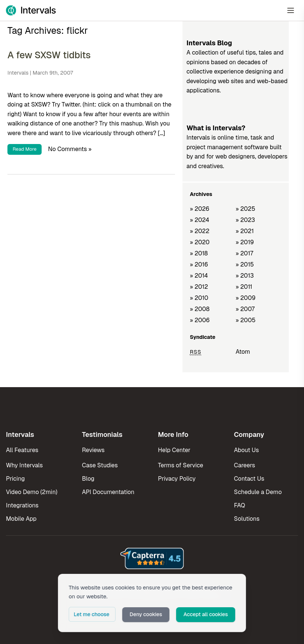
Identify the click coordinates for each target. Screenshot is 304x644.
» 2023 (245, 220)
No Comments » (70, 149)
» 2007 (245, 309)
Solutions (247, 519)
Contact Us (249, 479)
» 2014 (199, 276)
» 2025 (245, 209)
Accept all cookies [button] (207, 615)
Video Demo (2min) (32, 492)
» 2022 (200, 231)
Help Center (174, 450)
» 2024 (200, 220)
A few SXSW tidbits (49, 55)
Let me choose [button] (91, 615)
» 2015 (245, 264)
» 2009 (246, 298)
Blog (88, 479)
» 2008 (200, 309)
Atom (243, 352)
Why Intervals (24, 465)
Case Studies (100, 465)
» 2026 (200, 209)
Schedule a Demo (258, 492)
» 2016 (199, 264)
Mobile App (21, 519)
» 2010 (199, 298)
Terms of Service (181, 465)
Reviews (93, 450)
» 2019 (245, 242)
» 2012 (199, 287)
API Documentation (108, 492)
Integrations (22, 505)
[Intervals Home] (31, 10)
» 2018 (199, 253)
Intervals (18, 73)
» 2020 (200, 242)
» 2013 (245, 276)
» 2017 (244, 253)
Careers (245, 465)
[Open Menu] (291, 10)
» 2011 (244, 287)
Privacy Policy (177, 479)
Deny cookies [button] (146, 615)
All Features (22, 450)
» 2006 (200, 320)
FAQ (240, 505)
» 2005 (246, 320)
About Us (247, 450)
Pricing (15, 479)
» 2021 (245, 231)
